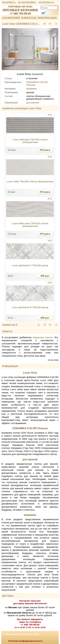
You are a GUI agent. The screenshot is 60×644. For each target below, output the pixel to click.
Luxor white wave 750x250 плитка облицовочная (30, 225)
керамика (32, 89)
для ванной (33, 103)
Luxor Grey (30, 373)
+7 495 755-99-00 (20, 14)
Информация (47, 18)
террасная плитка (42, 337)
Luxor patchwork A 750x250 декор (30, 265)
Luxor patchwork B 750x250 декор (30, 307)
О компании (11, 18)
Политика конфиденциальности (25, 641)
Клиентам (29, 18)
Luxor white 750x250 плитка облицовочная (30, 181)
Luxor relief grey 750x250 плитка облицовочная (30, 141)
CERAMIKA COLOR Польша (30, 428)
